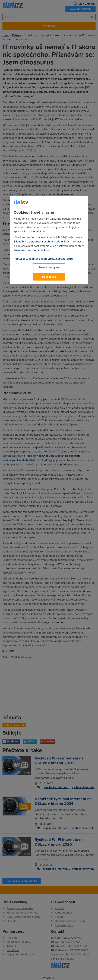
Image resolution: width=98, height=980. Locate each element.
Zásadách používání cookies (32, 250)
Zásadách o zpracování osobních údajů (38, 241)
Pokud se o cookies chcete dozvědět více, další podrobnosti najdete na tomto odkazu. (43, 261)
